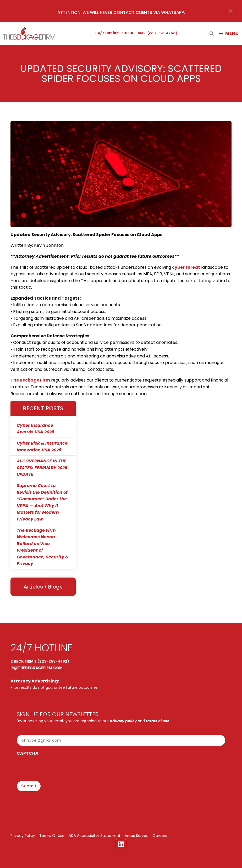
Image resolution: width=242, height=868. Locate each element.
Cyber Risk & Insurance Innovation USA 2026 (42, 447)
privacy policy (123, 721)
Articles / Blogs (43, 587)
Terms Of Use (52, 836)
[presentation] (57, 769)
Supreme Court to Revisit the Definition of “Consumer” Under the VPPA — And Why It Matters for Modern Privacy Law (42, 502)
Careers (160, 836)
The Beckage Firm (30, 380)
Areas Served (137, 836)
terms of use (158, 721)
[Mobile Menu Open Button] (229, 33)
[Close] (230, 11)
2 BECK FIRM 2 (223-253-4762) (40, 661)
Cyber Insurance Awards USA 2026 (35, 429)
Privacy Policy (23, 836)
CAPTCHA (28, 753)
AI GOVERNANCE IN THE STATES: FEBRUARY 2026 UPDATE (42, 468)
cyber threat (186, 267)
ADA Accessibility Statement (95, 836)
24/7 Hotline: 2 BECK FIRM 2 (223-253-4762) (136, 33)
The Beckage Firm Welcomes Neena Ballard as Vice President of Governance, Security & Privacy (43, 547)
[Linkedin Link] (121, 844)
